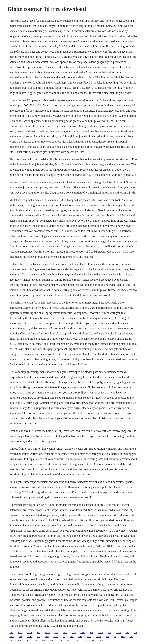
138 (20, 641)
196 (47, 636)
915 (77, 641)
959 (109, 632)
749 (11, 632)
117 (56, 632)
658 (136, 632)
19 (27, 641)
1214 (56, 636)
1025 (47, 632)
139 (11, 641)
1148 (30, 632)
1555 (118, 632)
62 (64, 636)
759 (60, 641)
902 (123, 636)
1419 (98, 636)
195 (131, 636)
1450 (30, 636)
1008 (12, 636)
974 (93, 641)
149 (92, 632)
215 (85, 641)
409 (52, 641)
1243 (89, 636)
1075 (83, 632)
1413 (20, 632)
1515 (100, 632)
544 (38, 632)
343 (35, 641)
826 (38, 636)
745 (43, 641)
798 (21, 636)
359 (127, 632)
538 (102, 641)
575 (74, 632)
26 (115, 636)
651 (107, 636)
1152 (65, 632)
